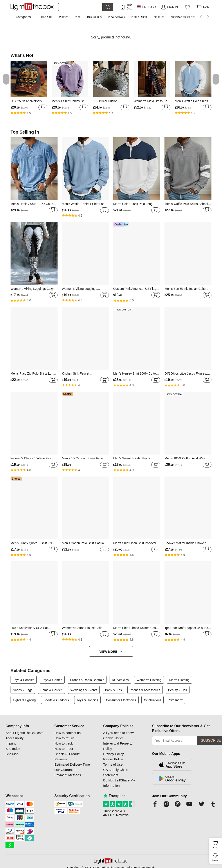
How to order (64, 749)
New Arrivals (116, 17)
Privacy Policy (113, 754)
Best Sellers (95, 17)
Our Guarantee (65, 770)
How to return (64, 738)
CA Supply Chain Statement (116, 772)
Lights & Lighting (24, 700)
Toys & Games (52, 680)
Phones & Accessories (145, 690)
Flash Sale (46, 17)
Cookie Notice (113, 738)
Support (216, 860)
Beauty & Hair (178, 690)
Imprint (11, 743)
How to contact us (68, 733)
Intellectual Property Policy (118, 746)
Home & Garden (51, 690)
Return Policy (113, 759)
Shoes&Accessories (183, 17)
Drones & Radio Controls (87, 680)
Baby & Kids (114, 690)
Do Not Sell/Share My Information (119, 783)
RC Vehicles (120, 680)
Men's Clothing (179, 680)
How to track (64, 743)
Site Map (12, 754)
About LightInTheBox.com (24, 733)
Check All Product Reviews (67, 757)
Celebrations (153, 700)
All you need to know (118, 733)
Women (64, 17)
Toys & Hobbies (24, 680)
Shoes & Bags (23, 690)
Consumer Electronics (121, 700)
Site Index (176, 700)
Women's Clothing (149, 680)
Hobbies (159, 17)
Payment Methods (68, 775)
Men (78, 17)
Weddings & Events (84, 690)
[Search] (80, 7)
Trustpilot (114, 796)
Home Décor (139, 17)
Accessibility (14, 738)
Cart (217, 844)
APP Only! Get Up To (130, 7)
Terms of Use (113, 764)
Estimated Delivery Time (72, 764)
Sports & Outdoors (56, 700)
